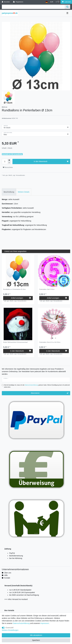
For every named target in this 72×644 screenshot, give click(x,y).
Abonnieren (50, 393)
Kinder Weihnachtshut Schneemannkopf (15, 342)
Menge (6, 126)
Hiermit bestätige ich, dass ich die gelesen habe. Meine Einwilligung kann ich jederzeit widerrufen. (37, 386)
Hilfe (6, 575)
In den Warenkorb (51, 162)
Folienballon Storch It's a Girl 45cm (50, 342)
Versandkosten (20, 175)
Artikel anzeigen (21, 298)
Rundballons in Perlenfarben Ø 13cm (14, 289)
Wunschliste (8, 167)
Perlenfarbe (8, 133)
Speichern (36, 640)
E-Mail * (6, 378)
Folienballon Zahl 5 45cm (47, 289)
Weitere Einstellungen (10, 630)
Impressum (45, 623)
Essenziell (10, 628)
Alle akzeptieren (36, 635)
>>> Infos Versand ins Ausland (16, 599)
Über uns (8, 573)
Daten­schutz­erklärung (21, 623)
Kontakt (7, 578)
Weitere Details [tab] (24, 192)
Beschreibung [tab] (9, 192)
